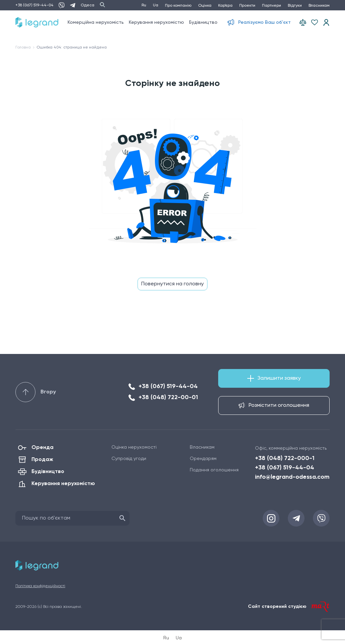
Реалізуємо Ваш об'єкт (265, 22)
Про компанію (178, 6)
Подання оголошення (214, 470)
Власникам (319, 6)
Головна (23, 48)
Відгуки (295, 6)
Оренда (42, 448)
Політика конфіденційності (40, 586)
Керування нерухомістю (156, 22)
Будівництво (203, 22)
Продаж (42, 460)
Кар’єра (225, 6)
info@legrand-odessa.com (292, 477)
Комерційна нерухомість (96, 22)
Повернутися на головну (172, 284)
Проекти (247, 6)
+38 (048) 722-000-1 (285, 458)
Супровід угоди (129, 459)
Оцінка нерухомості (134, 447)
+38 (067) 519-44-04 (34, 5)
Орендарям (203, 459)
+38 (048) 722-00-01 (168, 397)
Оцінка (205, 6)
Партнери (272, 6)
